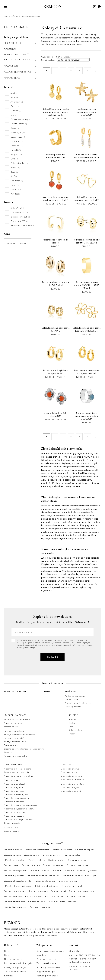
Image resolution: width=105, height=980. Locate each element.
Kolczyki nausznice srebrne (16, 756)
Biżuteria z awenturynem (78, 865)
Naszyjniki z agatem (13, 787)
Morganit (16, 154)
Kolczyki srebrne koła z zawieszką (20, 735)
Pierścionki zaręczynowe (15, 907)
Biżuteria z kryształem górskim (18, 881)
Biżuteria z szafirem (54, 897)
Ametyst (15, 98)
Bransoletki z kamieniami (73, 779)
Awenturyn (17, 102)
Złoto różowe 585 (20, 217)
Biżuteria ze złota (57, 902)
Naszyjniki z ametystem (15, 791)
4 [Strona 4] (71, 71)
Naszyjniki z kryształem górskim (19, 809)
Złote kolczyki (11, 752)
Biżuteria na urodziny (14, 860)
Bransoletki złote (69, 772)
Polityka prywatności (47, 976)
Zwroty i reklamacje (46, 963)
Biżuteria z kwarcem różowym (18, 886)
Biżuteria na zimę (56, 860)
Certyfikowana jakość (15, 972)
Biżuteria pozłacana (77, 860)
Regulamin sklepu (46, 972)
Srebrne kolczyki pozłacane (17, 719)
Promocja (46, 907)
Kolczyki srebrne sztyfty (15, 738)
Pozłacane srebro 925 (22, 226)
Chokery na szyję (12, 823)
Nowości (72, 902)
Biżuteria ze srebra (37, 902)
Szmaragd (17, 181)
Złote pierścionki (72, 699)
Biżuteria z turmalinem (15, 902)
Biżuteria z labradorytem (47, 886)
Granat (15, 115)
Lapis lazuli (17, 146)
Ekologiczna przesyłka (16, 968)
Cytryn (15, 106)
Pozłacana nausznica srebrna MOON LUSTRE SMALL (87, 285)
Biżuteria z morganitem (15, 891)
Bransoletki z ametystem (72, 784)
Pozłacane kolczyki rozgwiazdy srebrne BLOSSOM (87, 112)
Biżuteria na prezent (52, 855)
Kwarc (15, 128)
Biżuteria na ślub (72, 855)
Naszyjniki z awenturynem (16, 794)
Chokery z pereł (11, 827)
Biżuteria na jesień (12, 855)
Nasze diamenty (13, 959)
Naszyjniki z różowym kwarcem (19, 819)
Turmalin (16, 189)
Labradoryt (17, 141)
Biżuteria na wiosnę (36, 860)
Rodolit (15, 168)
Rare (71, 727)
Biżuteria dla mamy (13, 850)
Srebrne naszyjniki (12, 831)
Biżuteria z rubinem (13, 897)
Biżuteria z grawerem (14, 876)
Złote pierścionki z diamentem (79, 703)
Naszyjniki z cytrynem (14, 802)
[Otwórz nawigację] (6, 7)
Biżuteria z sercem (34, 897)
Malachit (16, 150)
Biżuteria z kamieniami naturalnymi (43, 876)
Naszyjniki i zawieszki (15, 72)
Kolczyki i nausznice (15, 60)
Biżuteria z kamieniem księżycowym (80, 876)
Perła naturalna (19, 163)
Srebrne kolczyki (12, 727)
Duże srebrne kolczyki (14, 745)
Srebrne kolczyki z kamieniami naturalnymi (24, 749)
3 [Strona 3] (63, 71)
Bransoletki (11, 43)
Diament (16, 111)
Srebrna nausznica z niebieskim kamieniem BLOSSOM (87, 416)
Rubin (14, 172)
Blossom (73, 719)
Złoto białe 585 (19, 212)
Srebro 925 (17, 208)
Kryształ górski (19, 124)
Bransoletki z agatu (70, 787)
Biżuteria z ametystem (53, 865)
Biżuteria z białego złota (16, 871)
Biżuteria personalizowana (50, 951)
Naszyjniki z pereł (12, 780)
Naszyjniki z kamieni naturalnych (19, 776)
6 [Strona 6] (87, 71)
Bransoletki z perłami (71, 791)
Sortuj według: (48, 60)
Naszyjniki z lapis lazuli (15, 784)
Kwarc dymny (18, 133)
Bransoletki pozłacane (72, 776)
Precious (73, 734)
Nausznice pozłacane (14, 723)
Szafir (14, 176)
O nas (7, 951)
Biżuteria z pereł (58, 891)
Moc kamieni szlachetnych (18, 963)
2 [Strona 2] (55, 71)
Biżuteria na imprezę (85, 850)
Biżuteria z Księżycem (46, 881)
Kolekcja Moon (76, 730)
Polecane (34, 907)
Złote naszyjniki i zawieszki (16, 772)
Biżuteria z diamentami (63, 871)
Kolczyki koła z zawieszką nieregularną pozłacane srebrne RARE (56, 112)
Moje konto (42, 955)
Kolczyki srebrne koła (14, 731)
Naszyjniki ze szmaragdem (16, 798)
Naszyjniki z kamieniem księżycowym (21, 805)
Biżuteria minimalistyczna (37, 850)
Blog (7, 955)
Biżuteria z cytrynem (40, 871)
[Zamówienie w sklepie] (73, 60)
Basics (72, 723)
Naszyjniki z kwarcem (14, 816)
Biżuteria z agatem (31, 865)
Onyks (14, 159)
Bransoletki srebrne (70, 769)
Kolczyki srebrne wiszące (15, 742)
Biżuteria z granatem (87, 871)
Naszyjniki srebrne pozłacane (18, 769)
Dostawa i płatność (47, 959)
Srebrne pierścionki (73, 707)
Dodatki (8, 49)
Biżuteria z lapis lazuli (72, 886)
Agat (14, 93)
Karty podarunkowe (15, 55)
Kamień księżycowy (20, 119)
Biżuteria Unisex (11, 865)
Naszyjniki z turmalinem (15, 812)
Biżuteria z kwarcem (68, 881)
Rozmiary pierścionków (48, 968)
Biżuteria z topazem (76, 897)
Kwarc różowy (18, 137)
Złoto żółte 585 (19, 221)
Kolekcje (9, 66)
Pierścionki (10, 78)
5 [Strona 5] (79, 71)
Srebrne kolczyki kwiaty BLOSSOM (56, 415)
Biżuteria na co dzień (62, 850)
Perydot (15, 194)
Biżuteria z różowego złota (82, 891)
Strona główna (11, 16)
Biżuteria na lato (32, 855)
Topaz (14, 185)
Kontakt (8, 976)
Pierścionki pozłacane (75, 696)
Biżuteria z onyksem (38, 891)
